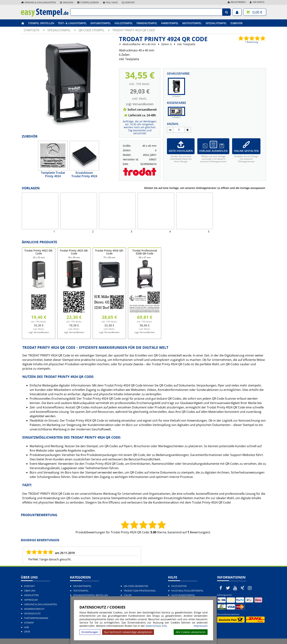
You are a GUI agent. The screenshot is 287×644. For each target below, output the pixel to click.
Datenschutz (32, 614)
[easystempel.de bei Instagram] (250, 588)
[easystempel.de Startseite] (45, 16)
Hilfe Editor (179, 586)
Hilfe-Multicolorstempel (187, 591)
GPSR (27, 632)
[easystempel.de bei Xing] (243, 588)
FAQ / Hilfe (110, 2)
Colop (128, 595)
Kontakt (128, 2)
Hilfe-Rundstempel (183, 595)
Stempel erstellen (41, 23)
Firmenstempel (147, 23)
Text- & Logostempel (72, 23)
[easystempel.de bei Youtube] (235, 588)
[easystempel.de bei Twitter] (228, 588)
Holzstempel (124, 23)
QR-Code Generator (136, 586)
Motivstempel (192, 23)
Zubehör (236, 23)
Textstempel (81, 591)
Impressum (201, 626)
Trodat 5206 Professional (140, 591)
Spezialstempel (216, 23)
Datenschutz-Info (156, 626)
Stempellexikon (88, 2)
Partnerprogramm (36, 618)
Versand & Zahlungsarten (38, 2)
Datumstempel (101, 23)
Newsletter (31, 595)
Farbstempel (170, 23)
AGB (26, 627)
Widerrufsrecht (34, 609)
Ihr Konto (257, 2)
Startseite (32, 30)
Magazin (66, 2)
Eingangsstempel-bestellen (91, 595)
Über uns (30, 591)
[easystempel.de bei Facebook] (221, 588)
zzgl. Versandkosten (140, 104)
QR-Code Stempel (92, 30)
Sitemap (29, 623)
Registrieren (236, 2)
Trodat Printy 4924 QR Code (134, 30)
